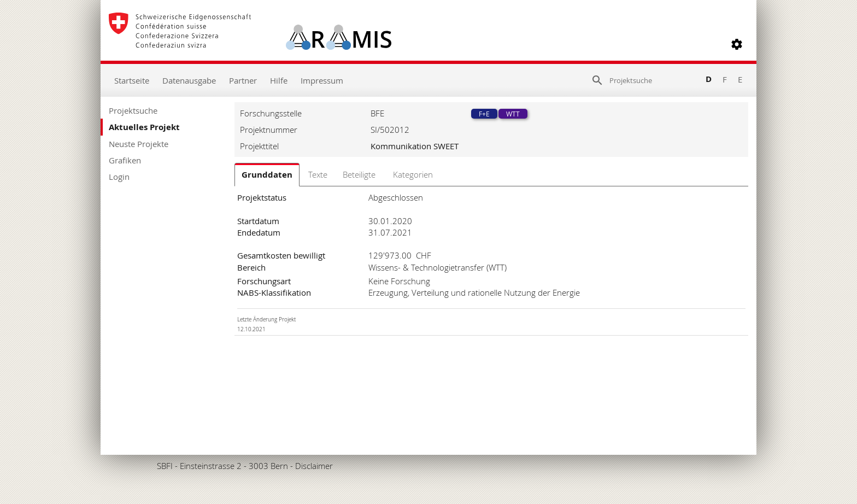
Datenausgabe (189, 80)
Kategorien (413, 174)
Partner (243, 80)
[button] (737, 44)
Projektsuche (133, 110)
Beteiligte (359, 174)
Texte (318, 174)
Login (119, 177)
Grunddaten (267, 175)
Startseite (132, 80)
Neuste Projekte (139, 144)
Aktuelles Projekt (144, 127)
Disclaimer (314, 466)
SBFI (165, 466)
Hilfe (279, 80)
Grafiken (125, 160)
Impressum (322, 80)
